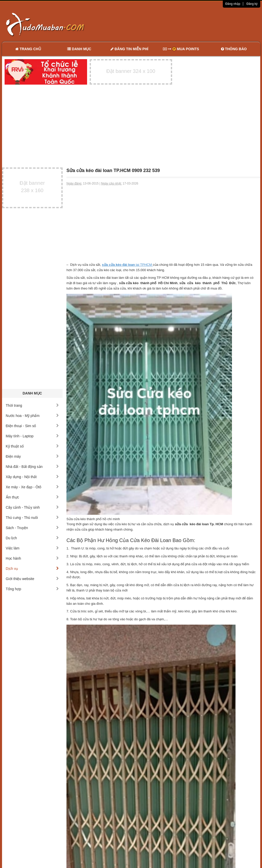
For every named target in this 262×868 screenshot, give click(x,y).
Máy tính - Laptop (32, 436)
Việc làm (32, 548)
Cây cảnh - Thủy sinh (32, 507)
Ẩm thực (32, 497)
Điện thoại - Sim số (32, 426)
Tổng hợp (32, 589)
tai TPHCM (127, 265)
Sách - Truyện (32, 528)
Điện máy (32, 456)
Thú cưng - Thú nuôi (32, 518)
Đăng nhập (233, 4)
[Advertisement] (185, 24)
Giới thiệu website (32, 579)
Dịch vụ (32, 569)
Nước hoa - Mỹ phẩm (32, 416)
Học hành (32, 558)
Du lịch (32, 538)
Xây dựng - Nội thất (32, 477)
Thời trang (32, 405)
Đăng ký (252, 4)
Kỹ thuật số (32, 446)
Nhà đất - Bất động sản (32, 467)
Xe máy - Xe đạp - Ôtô (32, 487)
